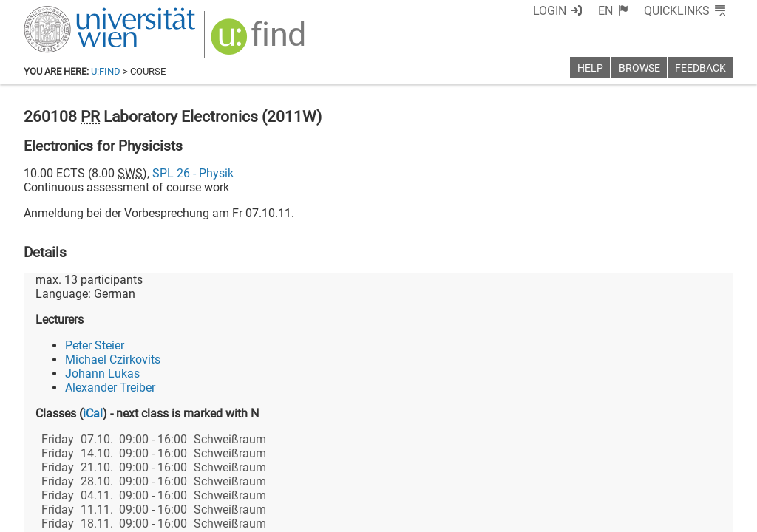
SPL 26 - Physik (193, 173)
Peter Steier (95, 345)
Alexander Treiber (110, 388)
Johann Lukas (102, 374)
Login (550, 11)
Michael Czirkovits (113, 359)
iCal (93, 413)
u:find (106, 71)
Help (590, 68)
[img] (260, 42)
